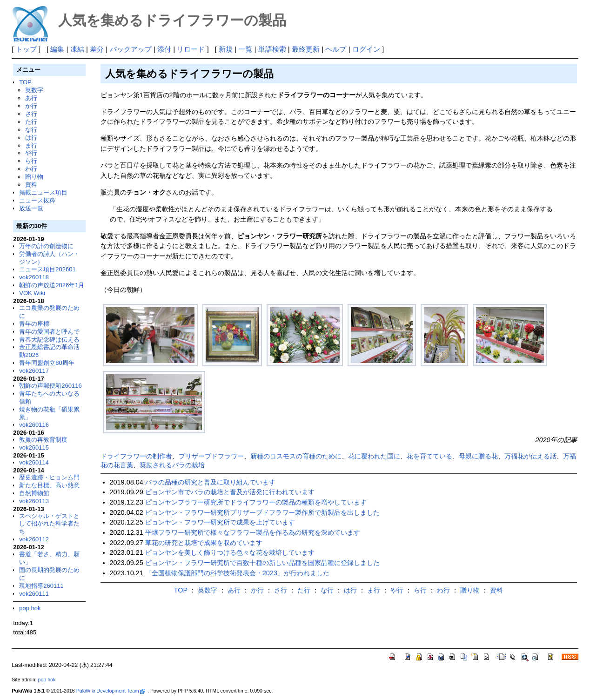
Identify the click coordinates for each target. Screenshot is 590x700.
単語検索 (272, 49)
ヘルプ (336, 49)
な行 (31, 130)
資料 (31, 185)
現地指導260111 (41, 586)
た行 (31, 122)
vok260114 (34, 462)
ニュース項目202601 (47, 269)
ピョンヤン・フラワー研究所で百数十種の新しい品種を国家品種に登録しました (262, 563)
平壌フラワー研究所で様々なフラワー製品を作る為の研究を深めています (253, 532)
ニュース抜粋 (37, 200)
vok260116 (34, 425)
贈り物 (34, 177)
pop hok (30, 608)
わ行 (31, 169)
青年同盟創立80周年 (47, 363)
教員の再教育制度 (43, 440)
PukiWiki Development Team (111, 691)
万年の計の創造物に (46, 246)
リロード (191, 49)
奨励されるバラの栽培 (172, 465)
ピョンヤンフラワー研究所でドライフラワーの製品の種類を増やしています (256, 502)
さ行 (31, 114)
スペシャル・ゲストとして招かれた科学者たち (49, 524)
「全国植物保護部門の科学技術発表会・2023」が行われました (237, 573)
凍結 (77, 49)
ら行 (31, 161)
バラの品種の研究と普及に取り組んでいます (210, 482)
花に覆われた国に (374, 456)
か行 (31, 106)
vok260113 (34, 501)
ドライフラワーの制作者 (136, 456)
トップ (26, 49)
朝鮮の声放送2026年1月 (52, 285)
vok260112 (34, 539)
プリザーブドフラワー (211, 456)
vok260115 (34, 448)
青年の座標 (34, 324)
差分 (97, 49)
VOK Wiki (32, 293)
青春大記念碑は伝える (49, 340)
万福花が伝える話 (530, 456)
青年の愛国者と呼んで (49, 332)
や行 (31, 153)
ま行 (31, 145)
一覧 (245, 49)
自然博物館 (34, 493)
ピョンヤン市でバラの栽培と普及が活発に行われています (230, 492)
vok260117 (34, 371)
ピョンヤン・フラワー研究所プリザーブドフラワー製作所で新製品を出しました (262, 512)
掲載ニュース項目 (43, 192)
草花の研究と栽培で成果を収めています (204, 543)
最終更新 (306, 49)
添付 (164, 49)
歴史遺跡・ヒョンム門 (49, 477)
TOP (25, 82)
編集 (57, 49)
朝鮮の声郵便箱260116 (50, 386)
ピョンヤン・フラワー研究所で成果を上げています (220, 522)
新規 (226, 49)
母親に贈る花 (478, 456)
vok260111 (34, 594)
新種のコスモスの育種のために (296, 456)
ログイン (366, 49)
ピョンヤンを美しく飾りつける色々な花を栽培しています (230, 552)
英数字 (34, 90)
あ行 (31, 98)
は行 (31, 138)
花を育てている (429, 456)
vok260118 (34, 277)
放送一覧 (31, 208)
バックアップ (131, 49)
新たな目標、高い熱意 (49, 485)
